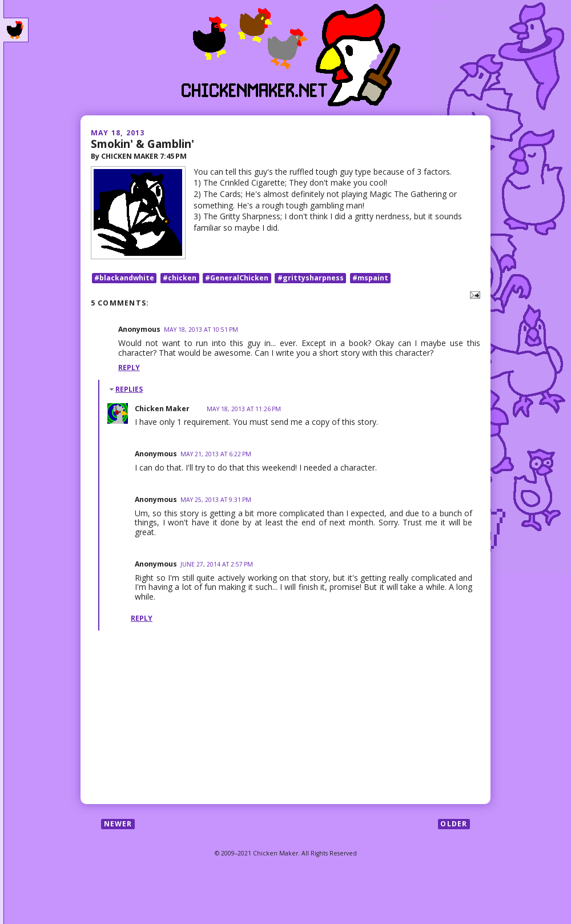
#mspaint (370, 278)
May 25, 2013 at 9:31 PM (216, 500)
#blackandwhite (124, 278)
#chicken (180, 278)
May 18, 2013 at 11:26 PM (244, 409)
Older (454, 824)
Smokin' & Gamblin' (142, 144)
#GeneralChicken (237, 278)
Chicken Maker (162, 409)
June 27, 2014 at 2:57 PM (217, 564)
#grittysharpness (311, 278)
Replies (129, 389)
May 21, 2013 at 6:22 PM (216, 454)
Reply (129, 367)
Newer (118, 824)
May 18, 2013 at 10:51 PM (201, 330)
